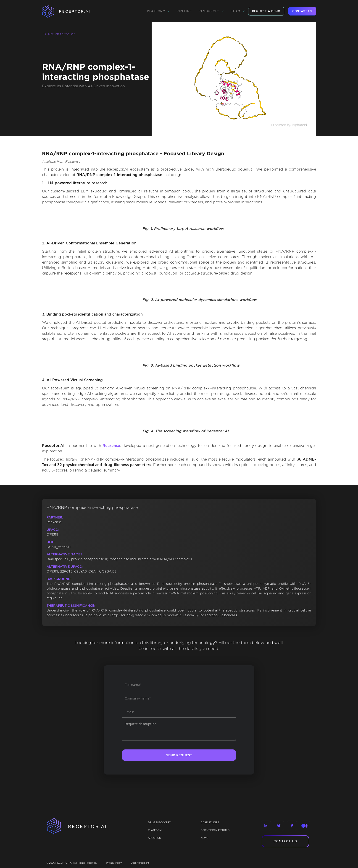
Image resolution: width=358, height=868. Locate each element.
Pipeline (184, 11)
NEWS (204, 838)
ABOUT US (154, 838)
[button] (158, 11)
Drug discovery (159, 822)
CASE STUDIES (210, 822)
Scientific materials (215, 830)
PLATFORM (155, 830)
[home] (72, 11)
